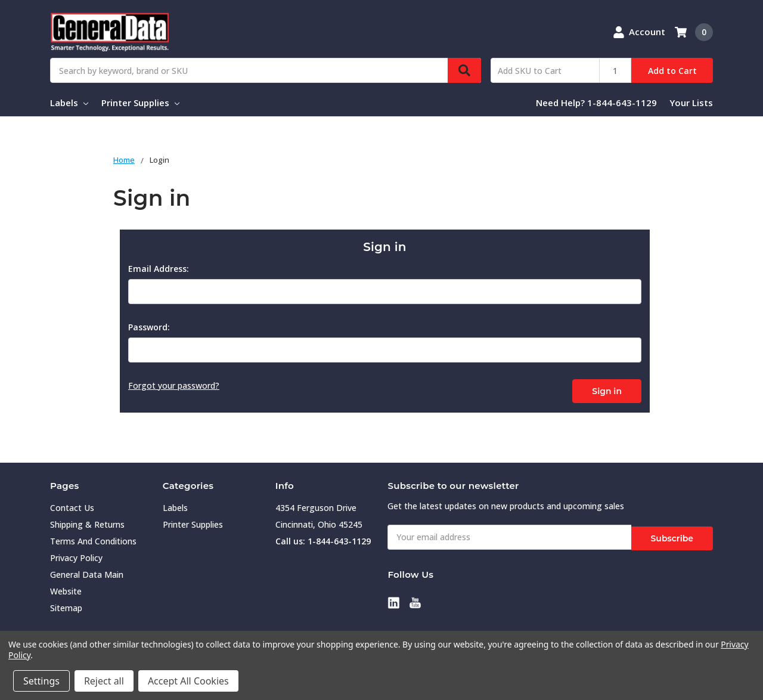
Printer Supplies (140, 103)
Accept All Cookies (188, 681)
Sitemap (66, 606)
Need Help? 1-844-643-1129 (596, 103)
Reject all (104, 681)
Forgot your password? (174, 385)
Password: (149, 327)
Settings (41, 681)
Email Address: (159, 269)
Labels (69, 103)
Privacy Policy (76, 556)
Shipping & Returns (87, 523)
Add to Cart (672, 71)
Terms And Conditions (93, 539)
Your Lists (691, 103)
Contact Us (72, 506)
